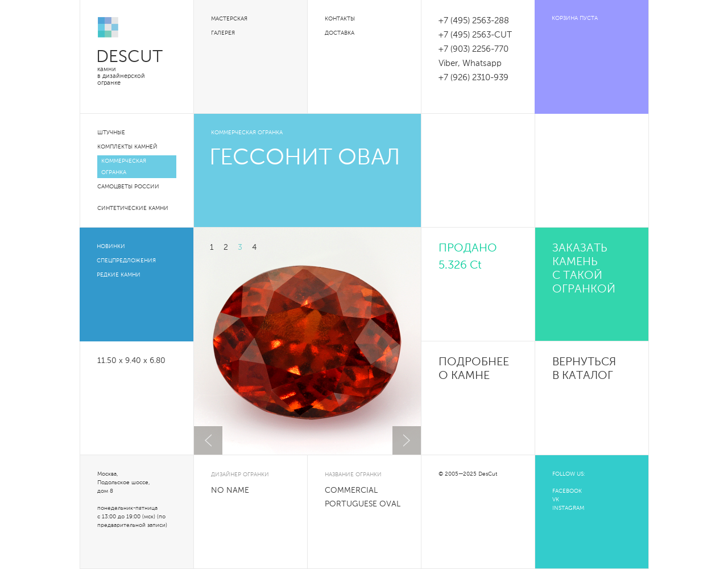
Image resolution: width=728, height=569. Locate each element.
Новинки (111, 246)
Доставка (340, 33)
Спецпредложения (126, 261)
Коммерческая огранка (124, 167)
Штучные (111, 133)
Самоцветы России (128, 187)
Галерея (223, 33)
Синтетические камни (133, 208)
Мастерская (229, 19)
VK (556, 500)
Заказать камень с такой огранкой (584, 269)
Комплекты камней (127, 147)
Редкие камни (119, 275)
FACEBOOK (567, 491)
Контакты (340, 19)
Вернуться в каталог (584, 369)
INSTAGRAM (568, 508)
